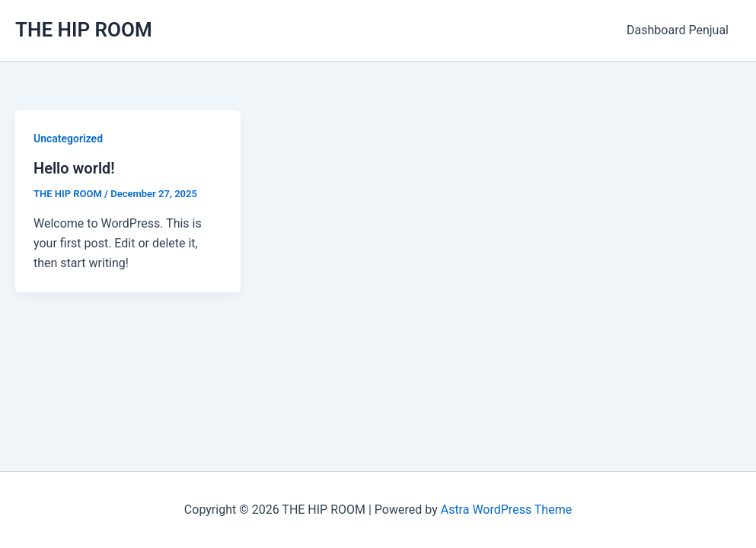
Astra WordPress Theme (506, 510)
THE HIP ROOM (84, 30)
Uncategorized (68, 139)
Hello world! (74, 168)
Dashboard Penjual (678, 30)
